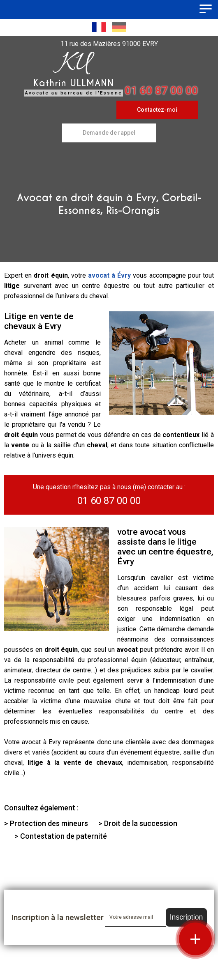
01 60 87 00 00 (161, 91)
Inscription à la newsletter (57, 917)
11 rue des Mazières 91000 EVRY (109, 44)
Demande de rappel (109, 133)
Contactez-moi (157, 110)
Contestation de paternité (64, 836)
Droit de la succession (141, 823)
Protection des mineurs (49, 823)
